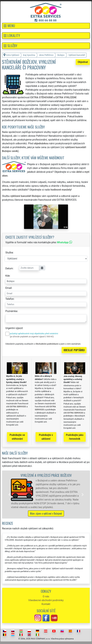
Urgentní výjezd (14, 328)
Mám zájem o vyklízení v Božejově (46, 513)
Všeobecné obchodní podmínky (46, 600)
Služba (9, 253)
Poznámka (11, 311)
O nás (46, 596)
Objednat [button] (83, 62)
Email (9, 288)
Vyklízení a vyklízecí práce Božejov (46, 475)
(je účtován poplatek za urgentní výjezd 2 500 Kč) (32, 337)
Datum (9, 268)
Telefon (10, 299)
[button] (46, 26)
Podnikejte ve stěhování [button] (17, 437)
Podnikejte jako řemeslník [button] (75, 437)
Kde (8, 276)
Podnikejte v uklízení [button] (46, 437)
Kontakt (46, 604)
